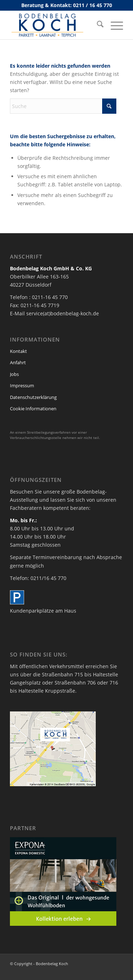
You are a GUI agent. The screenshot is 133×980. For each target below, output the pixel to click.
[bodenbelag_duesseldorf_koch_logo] (55, 25)
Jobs (14, 374)
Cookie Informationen (33, 409)
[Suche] (97, 25)
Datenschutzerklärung (33, 397)
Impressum (22, 385)
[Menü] (113, 25)
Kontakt (18, 351)
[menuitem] (97, 25)
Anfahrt (18, 362)
